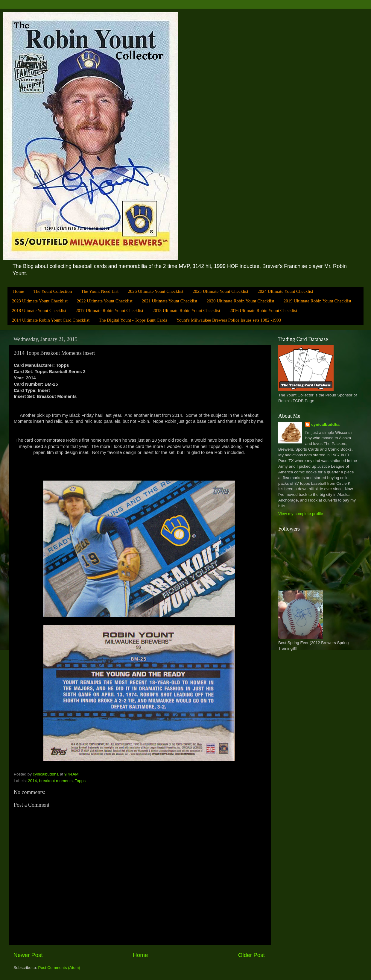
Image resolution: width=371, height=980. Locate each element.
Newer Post (28, 955)
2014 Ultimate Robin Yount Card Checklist (51, 320)
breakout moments (56, 781)
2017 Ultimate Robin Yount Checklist (110, 310)
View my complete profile (301, 514)
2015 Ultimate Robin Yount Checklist (186, 310)
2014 (32, 781)
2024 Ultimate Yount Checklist (285, 291)
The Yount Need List (100, 291)
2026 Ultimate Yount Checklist (156, 291)
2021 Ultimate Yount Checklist (170, 301)
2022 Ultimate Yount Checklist (105, 301)
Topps (80, 781)
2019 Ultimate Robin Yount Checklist (317, 301)
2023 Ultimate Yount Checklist (40, 301)
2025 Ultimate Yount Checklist (221, 291)
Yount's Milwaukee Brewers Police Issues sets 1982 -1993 (229, 320)
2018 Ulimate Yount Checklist (39, 310)
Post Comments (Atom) (59, 968)
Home (19, 291)
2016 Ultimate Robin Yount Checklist (263, 310)
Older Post (251, 955)
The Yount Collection (53, 291)
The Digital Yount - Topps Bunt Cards (133, 320)
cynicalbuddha (325, 424)
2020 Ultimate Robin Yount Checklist (241, 301)
